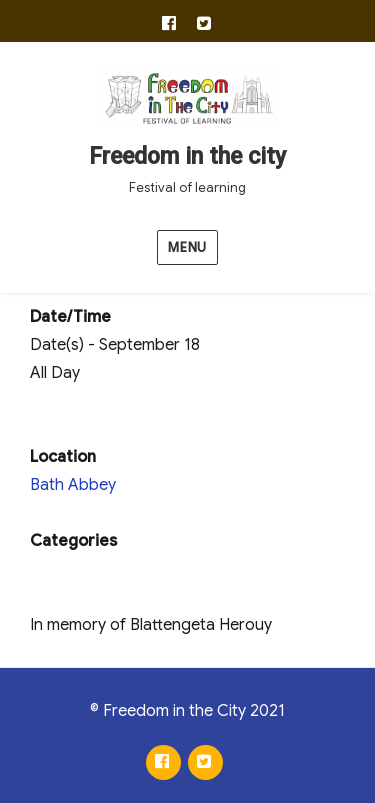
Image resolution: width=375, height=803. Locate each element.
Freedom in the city (187, 156)
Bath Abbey (73, 485)
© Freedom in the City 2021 (187, 711)
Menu (187, 247)
